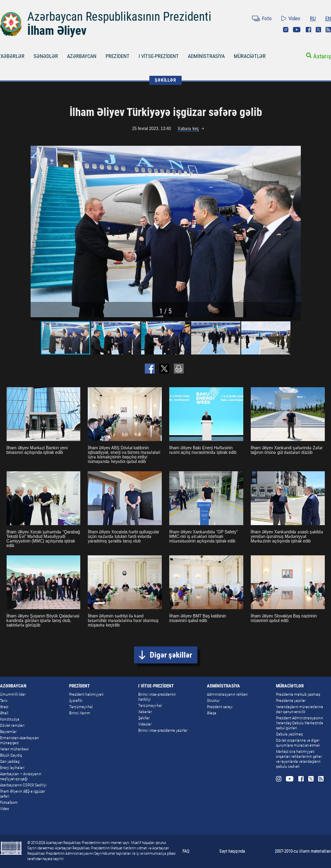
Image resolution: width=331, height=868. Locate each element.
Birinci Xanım (80, 713)
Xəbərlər (145, 712)
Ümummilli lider (13, 694)
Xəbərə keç (188, 129)
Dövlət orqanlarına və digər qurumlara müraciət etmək (298, 743)
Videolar (145, 724)
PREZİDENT (118, 56)
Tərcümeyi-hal (81, 707)
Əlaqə (212, 713)
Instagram (286, 30)
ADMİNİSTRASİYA (206, 56)
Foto (267, 18)
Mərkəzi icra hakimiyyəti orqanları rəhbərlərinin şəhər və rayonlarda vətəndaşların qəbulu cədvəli (299, 759)
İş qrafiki (76, 700)
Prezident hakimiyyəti (86, 694)
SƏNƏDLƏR (46, 56)
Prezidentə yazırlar (291, 700)
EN (328, 18)
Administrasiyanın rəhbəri (227, 694)
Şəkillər (144, 718)
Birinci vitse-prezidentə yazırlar (163, 730)
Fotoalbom (9, 802)
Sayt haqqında (232, 851)
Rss (328, 30)
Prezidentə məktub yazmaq (298, 694)
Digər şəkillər (171, 655)
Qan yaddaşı (10, 761)
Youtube (297, 30)
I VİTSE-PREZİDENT (159, 56)
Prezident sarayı (220, 707)
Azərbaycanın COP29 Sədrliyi (23, 785)
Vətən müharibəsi (14, 749)
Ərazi (4, 707)
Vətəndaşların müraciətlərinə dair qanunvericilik (300, 709)
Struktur (213, 700)
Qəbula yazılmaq (289, 734)
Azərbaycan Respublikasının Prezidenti (119, 17)
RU (313, 18)
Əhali (4, 713)
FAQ (186, 851)
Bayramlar (8, 732)
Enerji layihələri (12, 768)
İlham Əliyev (57, 31)
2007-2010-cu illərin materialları (303, 851)
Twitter (318, 30)
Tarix (4, 700)
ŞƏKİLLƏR (165, 80)
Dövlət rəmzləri (12, 725)
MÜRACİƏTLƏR (250, 56)
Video (294, 18)
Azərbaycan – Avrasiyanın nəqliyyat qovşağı (21, 776)
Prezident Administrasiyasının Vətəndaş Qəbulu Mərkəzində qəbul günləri (300, 723)
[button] (293, 231)
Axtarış (322, 56)
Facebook (308, 30)
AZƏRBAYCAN (82, 56)
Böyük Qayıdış (11, 755)
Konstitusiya (10, 719)
